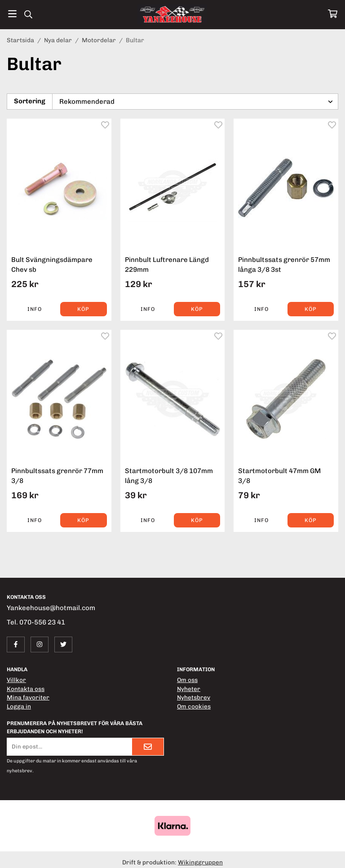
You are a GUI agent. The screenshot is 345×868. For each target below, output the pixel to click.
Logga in (19, 706)
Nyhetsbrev (194, 697)
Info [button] (35, 309)
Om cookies (194, 706)
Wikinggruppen (200, 862)
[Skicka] (148, 747)
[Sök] (28, 14)
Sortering (30, 101)
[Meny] (12, 14)
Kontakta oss (26, 689)
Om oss (187, 680)
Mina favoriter (28, 697)
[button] (83, 309)
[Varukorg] (333, 14)
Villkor (16, 680)
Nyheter (189, 689)
